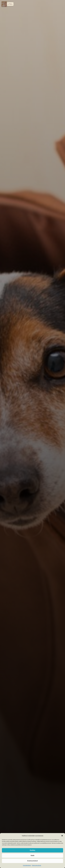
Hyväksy (32, 850)
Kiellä (32, 856)
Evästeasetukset (32, 861)
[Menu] (4, 4)
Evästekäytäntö (27, 865)
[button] (62, 836)
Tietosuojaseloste (36, 865)
